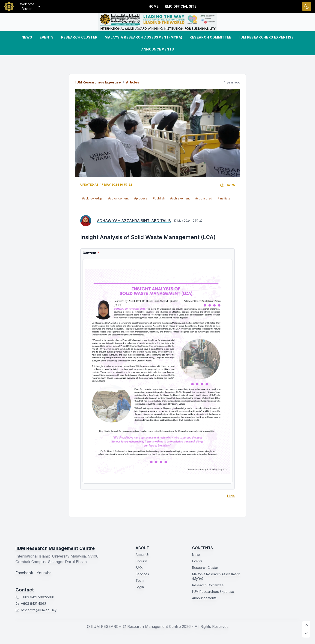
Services (142, 574)
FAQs (140, 568)
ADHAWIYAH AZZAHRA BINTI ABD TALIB (134, 221)
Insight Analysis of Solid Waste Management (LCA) (148, 237)
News (27, 37)
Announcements (158, 49)
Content (91, 253)
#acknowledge (92, 198)
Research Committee (210, 37)
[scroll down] (306, 633)
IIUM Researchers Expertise (266, 37)
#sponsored (204, 198)
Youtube (44, 573)
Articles (133, 82)
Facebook (24, 573)
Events (47, 37)
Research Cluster (79, 37)
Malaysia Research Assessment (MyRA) (143, 37)
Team (140, 580)
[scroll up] (306, 625)
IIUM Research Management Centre (55, 548)
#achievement (180, 198)
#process (141, 198)
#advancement (118, 198)
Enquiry (141, 561)
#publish (159, 198)
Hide (231, 496)
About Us (143, 555)
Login (140, 587)
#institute (224, 198)
